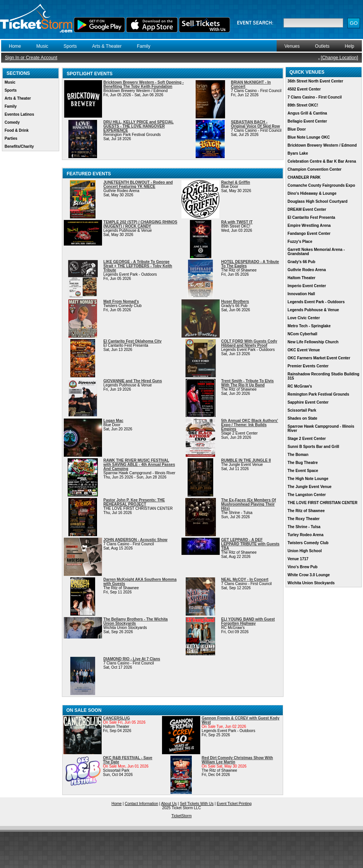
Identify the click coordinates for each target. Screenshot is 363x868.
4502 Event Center (304, 89)
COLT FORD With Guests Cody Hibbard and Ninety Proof (249, 343)
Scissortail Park (302, 410)
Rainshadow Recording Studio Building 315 (324, 376)
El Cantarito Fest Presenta (311, 217)
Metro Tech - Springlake (309, 326)
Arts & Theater (107, 46)
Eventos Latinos (19, 114)
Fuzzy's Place (300, 242)
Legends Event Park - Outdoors (316, 302)
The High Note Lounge (308, 479)
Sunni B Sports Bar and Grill (314, 447)
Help (349, 46)
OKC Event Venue (304, 350)
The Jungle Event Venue (310, 487)
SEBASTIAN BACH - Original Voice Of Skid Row (255, 124)
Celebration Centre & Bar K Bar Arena (322, 161)
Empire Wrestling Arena (309, 225)
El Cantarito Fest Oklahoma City (133, 341)
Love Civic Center (304, 318)
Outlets (322, 46)
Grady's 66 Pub (301, 262)
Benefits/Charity (19, 146)
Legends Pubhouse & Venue (313, 310)
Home (15, 46)
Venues (292, 46)
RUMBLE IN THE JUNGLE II (246, 460)
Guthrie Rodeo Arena (307, 270)
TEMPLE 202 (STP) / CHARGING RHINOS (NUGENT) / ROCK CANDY (140, 224)
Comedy (12, 122)
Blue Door (297, 129)
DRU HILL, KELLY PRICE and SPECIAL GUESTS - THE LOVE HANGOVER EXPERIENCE (139, 126)
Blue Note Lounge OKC (309, 137)
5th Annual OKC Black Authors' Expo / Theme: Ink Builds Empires (250, 425)
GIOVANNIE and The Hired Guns (133, 381)
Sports (70, 46)
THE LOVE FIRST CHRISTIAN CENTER (323, 503)
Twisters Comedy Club (308, 543)
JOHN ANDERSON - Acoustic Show (136, 540)
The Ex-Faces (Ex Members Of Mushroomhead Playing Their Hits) (249, 504)
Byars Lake (298, 153)
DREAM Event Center (307, 209)
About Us (169, 804)
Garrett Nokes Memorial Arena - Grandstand (316, 252)
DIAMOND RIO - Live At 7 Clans (132, 659)
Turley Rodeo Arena (306, 535)
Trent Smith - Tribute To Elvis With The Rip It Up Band (248, 383)
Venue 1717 (298, 559)
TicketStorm (182, 816)
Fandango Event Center (309, 234)
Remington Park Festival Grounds (318, 394)
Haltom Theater (302, 278)
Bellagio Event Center (307, 121)
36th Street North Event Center (316, 81)
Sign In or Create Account (31, 58)
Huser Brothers (235, 301)
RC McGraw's (300, 386)
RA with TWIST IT (237, 222)
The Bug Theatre (303, 463)
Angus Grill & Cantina (307, 113)
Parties (11, 138)
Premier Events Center (308, 366)
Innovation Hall (301, 294)
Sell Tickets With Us (197, 804)
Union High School (305, 551)
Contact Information (142, 804)
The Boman (298, 455)
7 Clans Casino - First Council (315, 97)
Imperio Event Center (307, 286)
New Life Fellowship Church (313, 342)
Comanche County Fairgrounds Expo (322, 185)
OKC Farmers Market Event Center (319, 358)
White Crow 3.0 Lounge (309, 575)
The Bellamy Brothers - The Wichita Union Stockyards (136, 621)
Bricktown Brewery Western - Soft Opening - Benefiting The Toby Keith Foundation (144, 84)
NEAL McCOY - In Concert (245, 579)
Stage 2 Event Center (307, 439)
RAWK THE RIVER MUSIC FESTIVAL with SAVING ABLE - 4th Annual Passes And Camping (139, 465)
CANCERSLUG (117, 718)
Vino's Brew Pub (303, 567)
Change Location (340, 58)
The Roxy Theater (304, 519)
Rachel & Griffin (236, 182)
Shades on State (303, 418)
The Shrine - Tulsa (304, 527)
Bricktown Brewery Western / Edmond (322, 145)
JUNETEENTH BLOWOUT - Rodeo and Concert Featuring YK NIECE (138, 184)
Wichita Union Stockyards (311, 583)
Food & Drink (17, 130)
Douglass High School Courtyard (318, 201)
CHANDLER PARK (304, 177)
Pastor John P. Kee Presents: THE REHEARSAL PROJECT (134, 502)
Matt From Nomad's (121, 301)
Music (42, 46)
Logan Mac (113, 421)
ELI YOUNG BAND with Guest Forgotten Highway (248, 621)
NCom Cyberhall (303, 334)
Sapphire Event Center (308, 402)
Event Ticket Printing (234, 804)
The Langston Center (307, 495)
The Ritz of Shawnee (306, 511)
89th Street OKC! (303, 105)
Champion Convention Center (315, 169)
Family (143, 46)
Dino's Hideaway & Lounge (312, 193)
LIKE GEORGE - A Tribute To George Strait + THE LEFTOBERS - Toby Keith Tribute (138, 266)
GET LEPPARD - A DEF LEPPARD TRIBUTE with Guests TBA (250, 544)
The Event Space (303, 471)
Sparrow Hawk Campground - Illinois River (321, 428)
